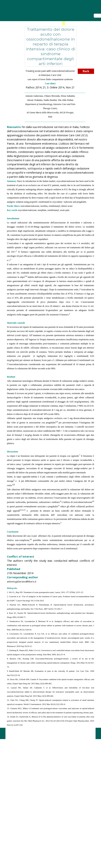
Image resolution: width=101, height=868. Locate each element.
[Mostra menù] (64, 23)
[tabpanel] (50, 96)
